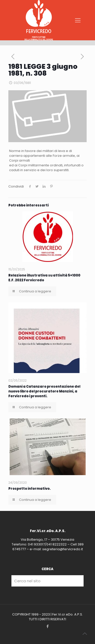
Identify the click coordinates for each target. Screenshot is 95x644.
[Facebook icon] (48, 626)
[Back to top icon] (85, 634)
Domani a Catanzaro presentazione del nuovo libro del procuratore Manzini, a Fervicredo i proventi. (44, 391)
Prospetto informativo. (30, 489)
